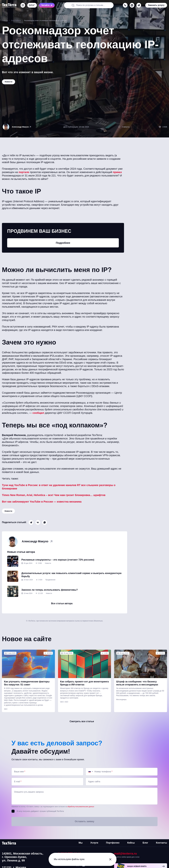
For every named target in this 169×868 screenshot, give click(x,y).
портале (24, 172)
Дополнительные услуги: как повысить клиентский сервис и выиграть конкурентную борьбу (71, 575)
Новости (8, 511)
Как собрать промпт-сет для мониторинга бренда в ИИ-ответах (84, 683)
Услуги (94, 843)
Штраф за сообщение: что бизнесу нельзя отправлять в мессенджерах (137, 683)
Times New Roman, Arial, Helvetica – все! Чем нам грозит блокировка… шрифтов (54, 495)
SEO (6, 709)
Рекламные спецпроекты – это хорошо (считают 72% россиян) (58, 560)
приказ (117, 172)
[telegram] (139, 5)
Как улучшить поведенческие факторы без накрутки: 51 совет (27, 683)
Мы (81, 843)
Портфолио (113, 843)
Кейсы (131, 843)
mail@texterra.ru (125, 854)
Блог (145, 843)
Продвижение (50, 580)
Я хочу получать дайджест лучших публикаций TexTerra (40, 811)
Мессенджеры (121, 700)
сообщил (38, 413)
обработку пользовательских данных (81, 807)
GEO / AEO (64, 702)
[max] (132, 5)
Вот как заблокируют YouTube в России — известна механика (42, 502)
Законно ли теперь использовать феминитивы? (50, 590)
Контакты (162, 843)
